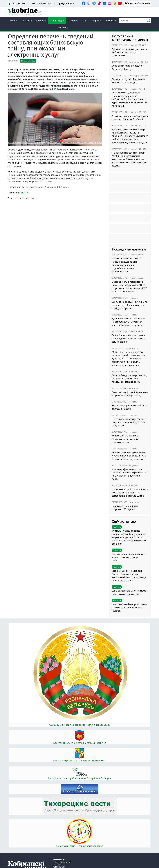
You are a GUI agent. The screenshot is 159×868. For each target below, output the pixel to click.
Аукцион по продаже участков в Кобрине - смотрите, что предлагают (129, 52)
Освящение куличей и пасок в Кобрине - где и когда (128, 81)
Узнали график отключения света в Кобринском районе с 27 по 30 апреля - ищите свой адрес (130, 474)
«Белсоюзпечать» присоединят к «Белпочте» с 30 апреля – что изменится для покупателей (129, 456)
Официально (65, 3)
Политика (41, 20)
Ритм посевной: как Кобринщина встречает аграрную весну (130, 394)
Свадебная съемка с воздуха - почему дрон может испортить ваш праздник (129, 338)
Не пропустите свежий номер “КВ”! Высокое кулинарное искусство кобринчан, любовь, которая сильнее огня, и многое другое (129, 159)
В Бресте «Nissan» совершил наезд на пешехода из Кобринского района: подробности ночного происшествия (128, 265)
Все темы (63, 28)
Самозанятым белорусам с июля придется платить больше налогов (129, 607)
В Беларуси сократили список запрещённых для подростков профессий (129, 422)
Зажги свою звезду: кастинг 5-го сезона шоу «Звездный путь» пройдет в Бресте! (130, 305)
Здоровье (96, 20)
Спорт (85, 20)
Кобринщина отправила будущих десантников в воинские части (125, 439)
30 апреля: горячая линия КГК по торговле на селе (130, 407)
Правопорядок (57, 20)
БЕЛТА (56, 89)
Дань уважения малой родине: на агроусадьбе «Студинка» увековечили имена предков (129, 322)
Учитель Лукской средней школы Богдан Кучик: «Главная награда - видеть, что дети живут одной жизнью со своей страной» (129, 537)
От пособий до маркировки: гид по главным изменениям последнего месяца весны (129, 378)
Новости (14, 20)
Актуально (27, 20)
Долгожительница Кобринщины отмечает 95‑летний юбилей (130, 118)
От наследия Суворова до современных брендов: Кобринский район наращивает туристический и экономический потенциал (130, 99)
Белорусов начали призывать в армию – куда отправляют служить (129, 557)
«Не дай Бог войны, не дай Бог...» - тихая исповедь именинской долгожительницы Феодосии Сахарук (129, 576)
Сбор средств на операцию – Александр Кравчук (128, 67)
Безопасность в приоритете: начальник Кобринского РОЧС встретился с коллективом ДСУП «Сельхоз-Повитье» (130, 287)
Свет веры (110, 20)
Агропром (73, 20)
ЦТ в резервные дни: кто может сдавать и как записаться (130, 592)
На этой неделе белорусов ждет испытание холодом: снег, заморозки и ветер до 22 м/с (130, 492)
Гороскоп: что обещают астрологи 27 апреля (125, 507)
